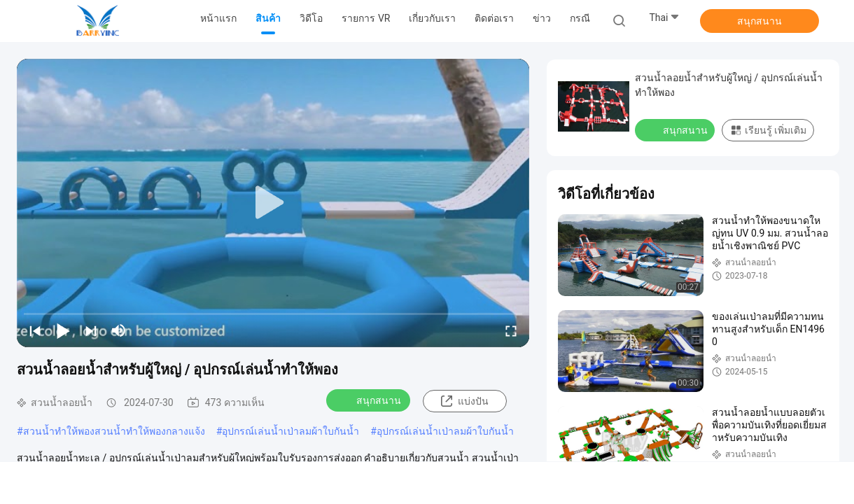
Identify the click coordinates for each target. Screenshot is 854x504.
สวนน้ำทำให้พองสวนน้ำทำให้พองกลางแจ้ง (114, 431)
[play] (273, 203)
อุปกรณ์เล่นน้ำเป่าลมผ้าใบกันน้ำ (290, 431)
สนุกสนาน (759, 21)
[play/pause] (63, 330)
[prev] (35, 330)
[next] (91, 330)
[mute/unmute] (119, 330)
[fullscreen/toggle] (511, 330)
